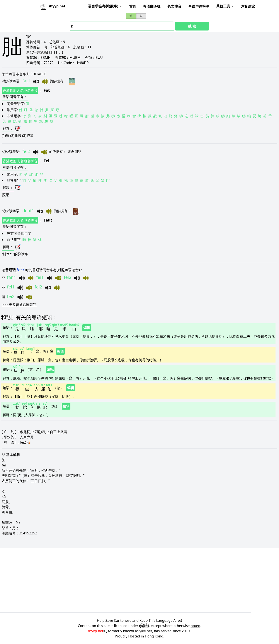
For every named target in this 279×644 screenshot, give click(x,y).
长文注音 (174, 6)
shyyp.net (95, 631)
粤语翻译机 (152, 6)
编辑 (87, 328)
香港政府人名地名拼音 (20, 90)
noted (196, 626)
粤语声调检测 (199, 6)
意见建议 (248, 6)
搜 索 (192, 26)
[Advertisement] (131, 580)
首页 (133, 6)
